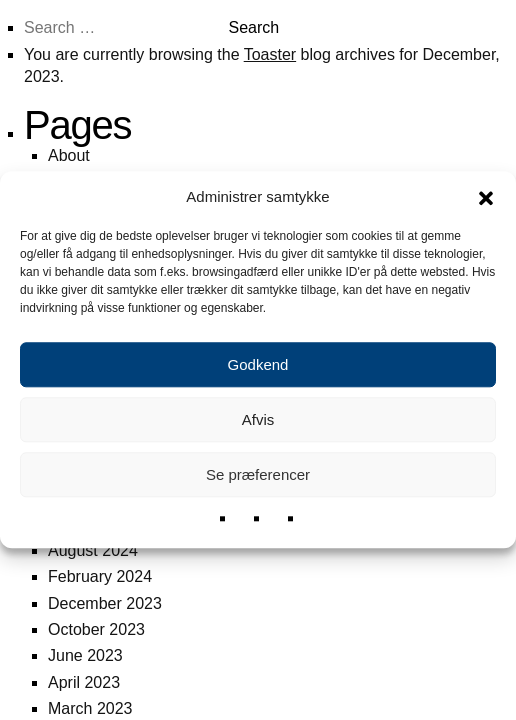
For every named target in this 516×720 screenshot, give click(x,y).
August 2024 (93, 550)
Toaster (270, 54)
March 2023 (90, 708)
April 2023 (84, 682)
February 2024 (100, 576)
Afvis (258, 419)
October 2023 (96, 629)
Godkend (258, 364)
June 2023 (85, 655)
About (69, 155)
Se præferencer (258, 474)
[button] (486, 197)
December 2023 (105, 603)
